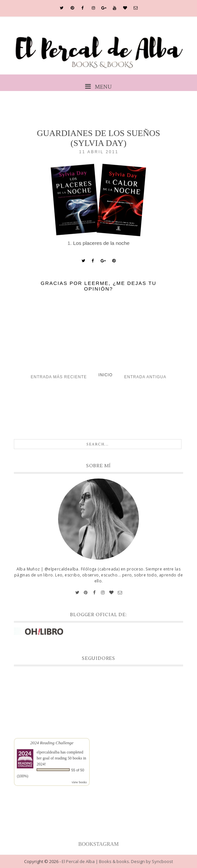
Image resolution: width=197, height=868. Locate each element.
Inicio (105, 375)
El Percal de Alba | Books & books (95, 861)
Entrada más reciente (59, 377)
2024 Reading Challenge (52, 743)
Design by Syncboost (152, 861)
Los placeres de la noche (101, 243)
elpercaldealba (48, 752)
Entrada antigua (145, 377)
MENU (98, 87)
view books (79, 782)
